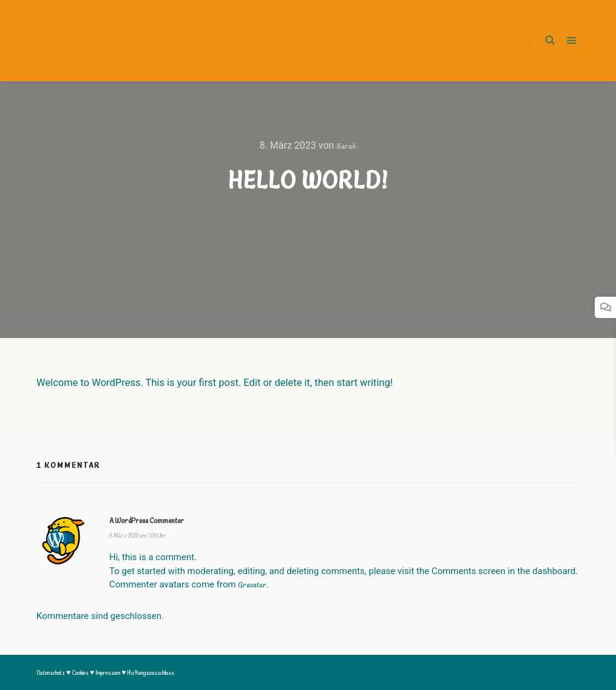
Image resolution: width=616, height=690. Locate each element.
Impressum (109, 673)
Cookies (81, 673)
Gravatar (252, 585)
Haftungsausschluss (151, 673)
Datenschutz (51, 673)
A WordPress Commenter (147, 521)
